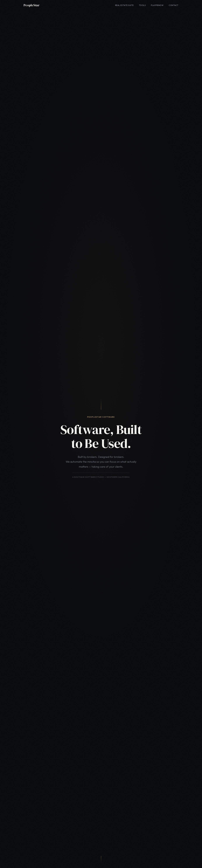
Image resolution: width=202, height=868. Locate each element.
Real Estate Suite (124, 5)
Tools (142, 5)
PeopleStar (32, 5)
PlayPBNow (157, 5)
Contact (174, 5)
